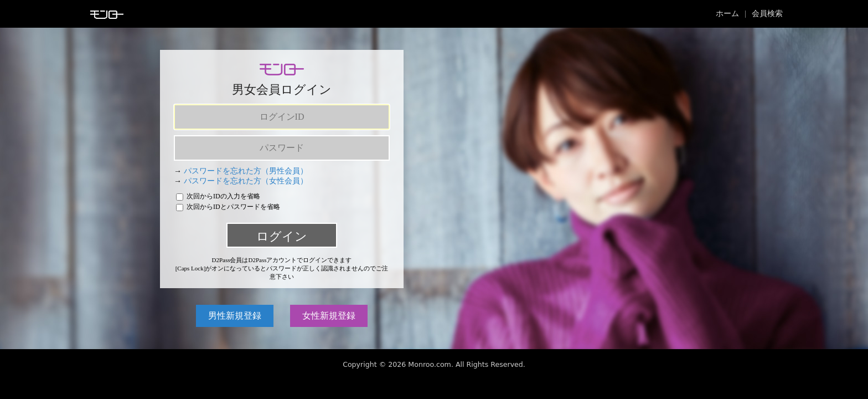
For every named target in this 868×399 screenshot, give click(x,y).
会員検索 (767, 14)
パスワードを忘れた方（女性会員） (246, 181)
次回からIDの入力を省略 (218, 196)
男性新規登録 (235, 316)
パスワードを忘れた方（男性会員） (246, 171)
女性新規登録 (329, 316)
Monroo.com (430, 364)
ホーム (727, 14)
